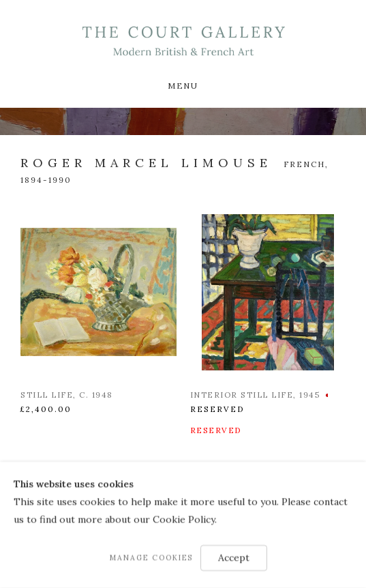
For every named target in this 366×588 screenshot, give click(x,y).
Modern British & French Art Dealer (183, 41)
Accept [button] (234, 558)
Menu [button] (183, 86)
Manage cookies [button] (151, 558)
